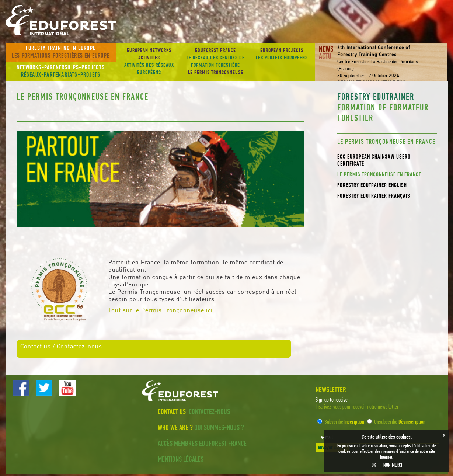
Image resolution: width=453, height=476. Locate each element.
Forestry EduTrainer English (372, 185)
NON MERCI (393, 465)
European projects (282, 55)
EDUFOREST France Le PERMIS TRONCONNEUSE (216, 62)
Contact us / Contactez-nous (61, 347)
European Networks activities (149, 62)
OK (374, 465)
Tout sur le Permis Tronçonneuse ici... (163, 311)
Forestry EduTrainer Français (374, 196)
